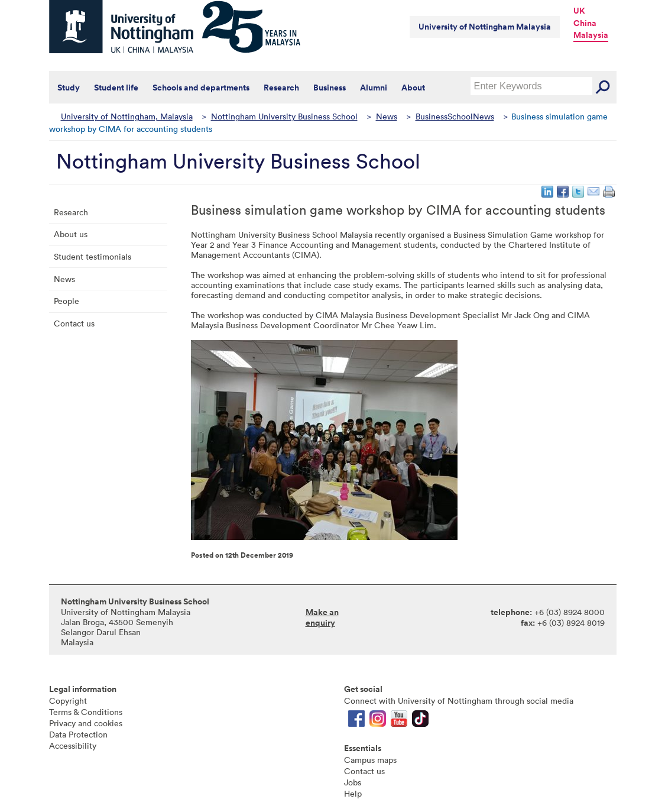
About (413, 88)
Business (330, 88)
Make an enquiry (322, 617)
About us (71, 234)
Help (353, 793)
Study (69, 88)
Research (281, 88)
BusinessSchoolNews (455, 116)
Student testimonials (93, 256)
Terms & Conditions (86, 712)
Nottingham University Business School (284, 116)
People (66, 301)
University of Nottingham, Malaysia (127, 116)
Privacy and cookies (86, 723)
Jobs (353, 782)
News (387, 116)
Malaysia (591, 35)
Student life (116, 88)
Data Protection (78, 734)
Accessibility (73, 745)
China (585, 23)
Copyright (68, 701)
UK (579, 11)
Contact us (74, 323)
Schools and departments (201, 88)
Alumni (374, 88)
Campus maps (370, 760)
